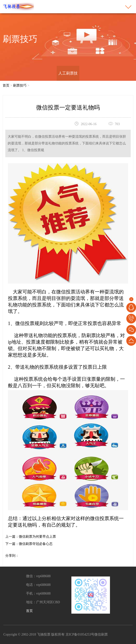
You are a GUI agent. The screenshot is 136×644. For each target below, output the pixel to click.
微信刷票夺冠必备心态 (36, 544)
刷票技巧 (20, 85)
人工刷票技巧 (68, 81)
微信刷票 (101, 634)
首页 (6, 85)
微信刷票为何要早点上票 (37, 537)
